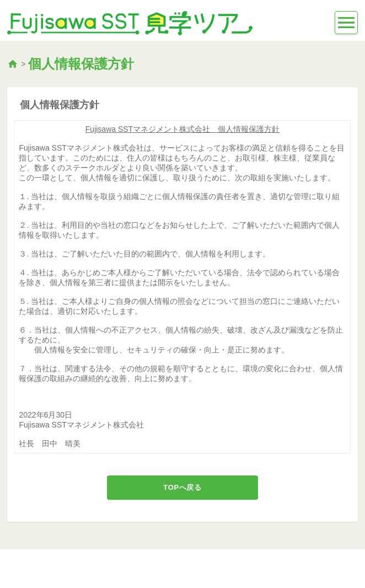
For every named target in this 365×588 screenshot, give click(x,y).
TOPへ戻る (182, 487)
